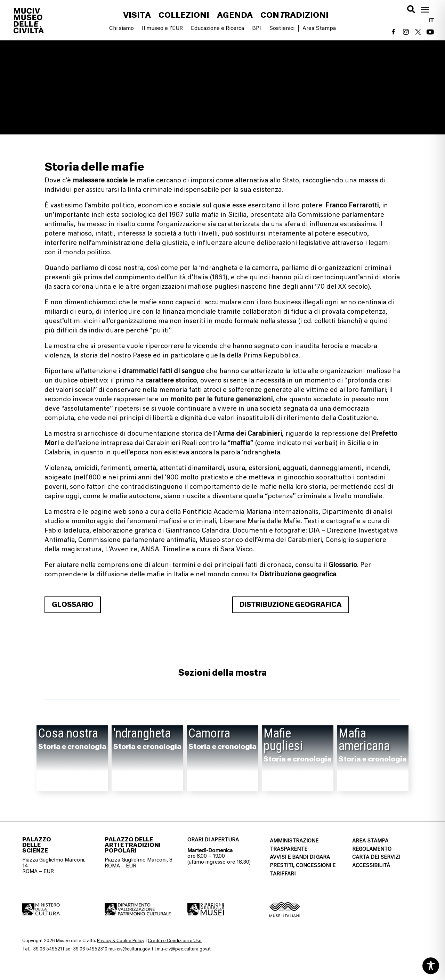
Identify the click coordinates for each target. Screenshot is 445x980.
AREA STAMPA (370, 841)
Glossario (73, 605)
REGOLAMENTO (372, 849)
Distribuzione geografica (291, 605)
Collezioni (184, 16)
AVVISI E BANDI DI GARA (300, 857)
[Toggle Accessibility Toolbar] (431, 966)
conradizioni (294, 16)
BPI (257, 28)
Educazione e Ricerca (217, 28)
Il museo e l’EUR (162, 28)
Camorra (209, 733)
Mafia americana (364, 740)
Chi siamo (122, 28)
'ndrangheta (142, 733)
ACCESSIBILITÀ (371, 865)
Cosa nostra (68, 733)
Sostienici (282, 28)
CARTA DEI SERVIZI (376, 857)
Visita (137, 16)
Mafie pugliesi (283, 740)
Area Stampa (319, 28)
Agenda (235, 16)
